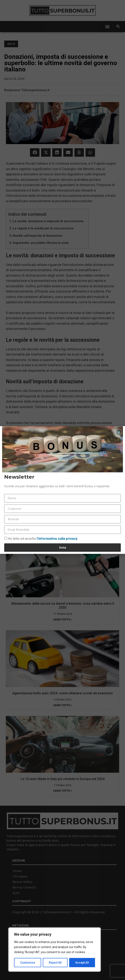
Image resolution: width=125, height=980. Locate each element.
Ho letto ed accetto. (43, 539)
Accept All (82, 963)
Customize (28, 963)
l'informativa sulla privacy (57, 539)
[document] (62, 490)
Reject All (55, 963)
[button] (119, 432)
